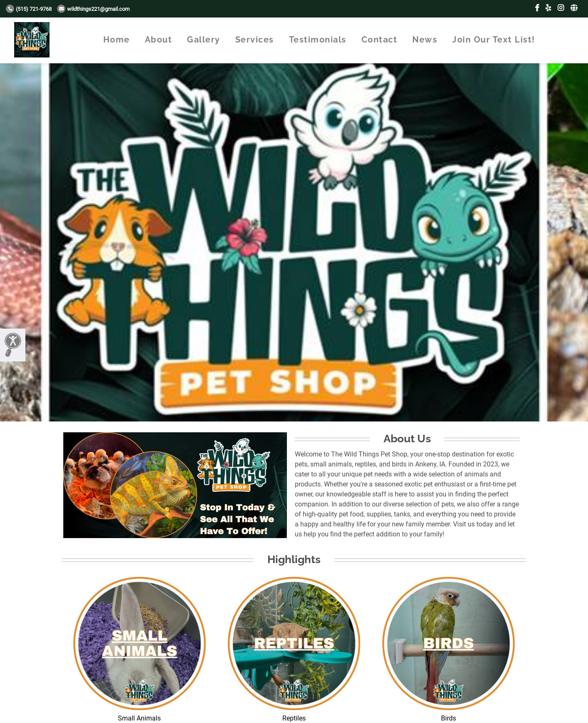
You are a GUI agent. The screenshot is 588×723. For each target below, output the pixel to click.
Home (117, 40)
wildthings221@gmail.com (93, 9)
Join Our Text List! (494, 40)
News (425, 40)
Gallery (204, 40)
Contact (380, 40)
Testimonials (318, 40)
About (159, 40)
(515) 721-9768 (29, 9)
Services (255, 40)
